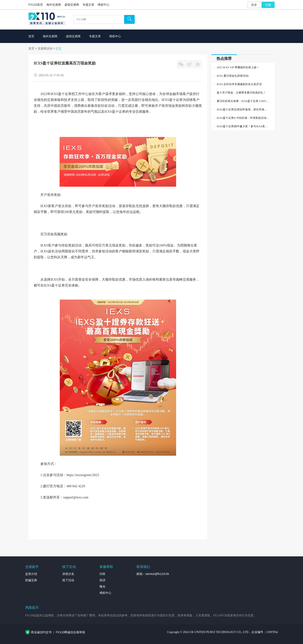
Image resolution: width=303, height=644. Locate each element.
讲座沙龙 (68, 574)
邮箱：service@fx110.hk (153, 574)
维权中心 (104, 5)
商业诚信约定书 (41, 632)
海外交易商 (54, 5)
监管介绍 (31, 574)
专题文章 (88, 5)
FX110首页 (36, 5)
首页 (31, 48)
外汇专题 (297, 637)
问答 (102, 574)
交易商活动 (45, 48)
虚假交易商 (72, 5)
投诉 (102, 580)
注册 (268, 5)
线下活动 (68, 580)
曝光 (102, 586)
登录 (254, 5)
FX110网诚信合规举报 (70, 632)
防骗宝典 (31, 580)
